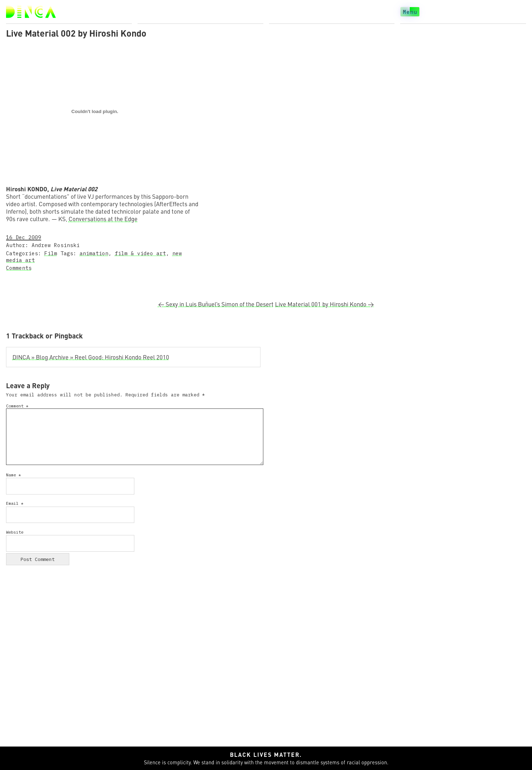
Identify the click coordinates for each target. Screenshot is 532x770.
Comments (19, 268)
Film (51, 253)
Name (14, 475)
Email (15, 503)
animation (94, 253)
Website (15, 532)
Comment (17, 406)
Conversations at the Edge (103, 219)
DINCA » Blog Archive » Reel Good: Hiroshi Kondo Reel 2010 (91, 357)
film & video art (140, 253)
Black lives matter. (266, 755)
